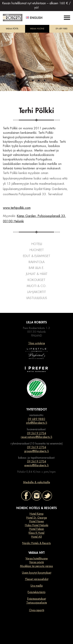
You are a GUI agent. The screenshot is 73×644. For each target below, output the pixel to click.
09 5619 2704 (37, 433)
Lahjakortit (37, 292)
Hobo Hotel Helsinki (37, 525)
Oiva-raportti (37, 610)
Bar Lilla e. (37, 268)
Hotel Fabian (37, 529)
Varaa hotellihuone (37, 558)
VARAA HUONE (37, 29)
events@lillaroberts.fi (36, 465)
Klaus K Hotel (36, 533)
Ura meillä (37, 586)
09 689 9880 (62, 29)
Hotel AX (36, 537)
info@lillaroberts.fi (37, 423)
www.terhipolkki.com (17, 208)
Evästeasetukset (37, 599)
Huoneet (37, 250)
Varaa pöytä (36, 562)
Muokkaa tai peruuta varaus (36, 566)
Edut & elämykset (37, 256)
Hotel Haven (37, 521)
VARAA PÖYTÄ (12, 29)
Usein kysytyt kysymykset (37, 573)
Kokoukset (36, 280)
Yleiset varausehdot (37, 579)
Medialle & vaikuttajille (37, 482)
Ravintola (37, 262)
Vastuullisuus (37, 298)
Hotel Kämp (36, 514)
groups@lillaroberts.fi (36, 451)
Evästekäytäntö (36, 592)
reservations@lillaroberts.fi (36, 437)
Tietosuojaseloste (37, 603)
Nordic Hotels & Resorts (36, 543)
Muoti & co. (37, 286)
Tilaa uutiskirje (37, 343)
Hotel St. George (37, 518)
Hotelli (37, 244)
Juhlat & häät (37, 274)
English (34, 18)
